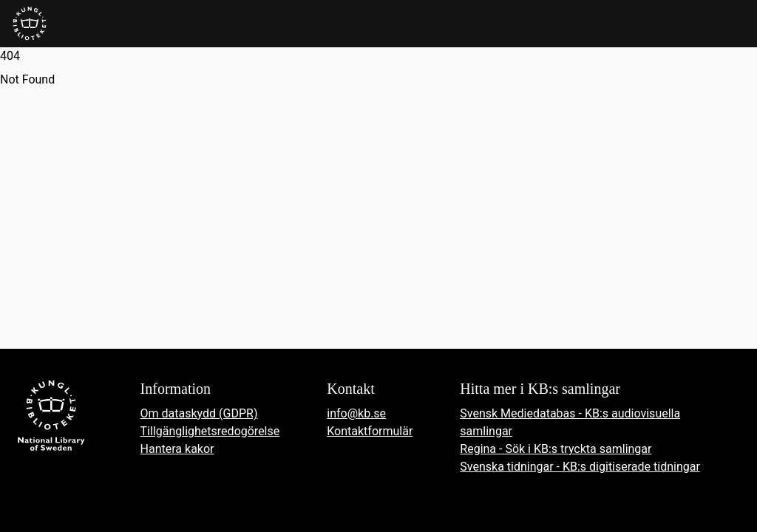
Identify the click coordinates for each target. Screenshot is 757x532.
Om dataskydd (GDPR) (199, 413)
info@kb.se (356, 413)
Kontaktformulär (370, 431)
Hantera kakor (177, 449)
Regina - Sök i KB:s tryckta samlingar (556, 449)
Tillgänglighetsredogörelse (210, 431)
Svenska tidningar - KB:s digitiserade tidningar (580, 467)
